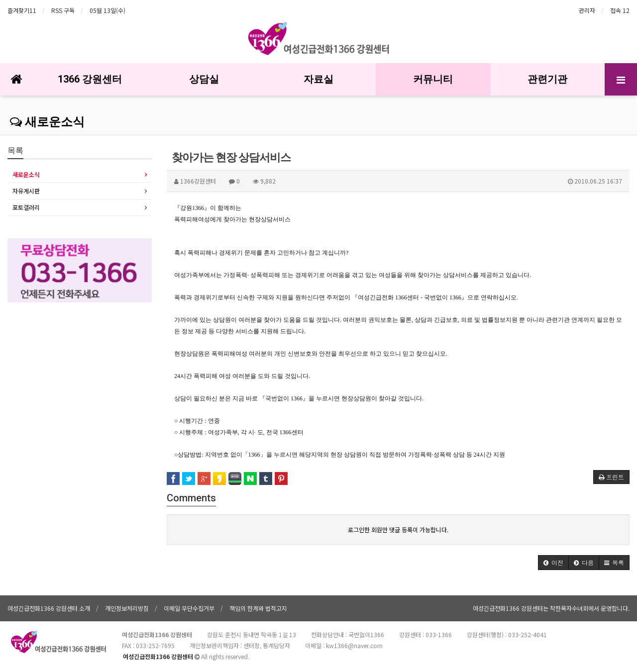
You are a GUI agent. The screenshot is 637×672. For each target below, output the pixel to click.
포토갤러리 (26, 207)
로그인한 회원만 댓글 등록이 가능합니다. (398, 529)
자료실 (318, 79)
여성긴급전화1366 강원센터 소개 (49, 608)
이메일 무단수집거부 (189, 608)
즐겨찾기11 (22, 10)
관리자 (587, 10)
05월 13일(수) (107, 10)
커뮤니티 (433, 79)
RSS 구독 (63, 10)
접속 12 (620, 10)
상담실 (204, 79)
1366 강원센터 (90, 79)
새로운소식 (47, 122)
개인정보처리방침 (127, 608)
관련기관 (547, 79)
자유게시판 (26, 191)
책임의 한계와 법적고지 (258, 608)
